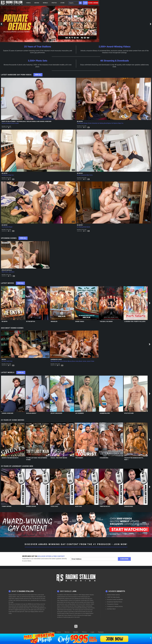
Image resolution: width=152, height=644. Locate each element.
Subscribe (124, 559)
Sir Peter (4, 361)
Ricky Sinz (79, 506)
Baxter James (83, 361)
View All (38, 75)
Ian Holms (60, 361)
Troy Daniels (80, 123)
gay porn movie (83, 610)
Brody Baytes (107, 123)
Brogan (86, 123)
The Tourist (79, 458)
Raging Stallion (6, 126)
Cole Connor (79, 604)
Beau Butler (72, 604)
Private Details (7, 270)
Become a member (93, 3)
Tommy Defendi (6, 506)
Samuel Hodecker (6, 123)
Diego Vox (121, 123)
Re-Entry (80, 121)
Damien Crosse (31, 506)
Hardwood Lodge (56, 359)
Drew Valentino (86, 604)
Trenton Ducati (105, 506)
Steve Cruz (54, 506)
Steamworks (104, 458)
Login (86, 3)
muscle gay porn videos (87, 600)
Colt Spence (114, 123)
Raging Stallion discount (37, 612)
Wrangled (54, 321)
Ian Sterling (101, 123)
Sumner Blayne (105, 413)
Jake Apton (11, 272)
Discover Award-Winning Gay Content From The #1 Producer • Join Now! (76, 544)
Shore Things (80, 321)
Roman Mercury (68, 361)
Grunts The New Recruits (10, 458)
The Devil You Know (106, 321)
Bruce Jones (75, 361)
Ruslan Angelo (15, 123)
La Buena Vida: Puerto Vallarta (135, 321)
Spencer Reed (129, 506)
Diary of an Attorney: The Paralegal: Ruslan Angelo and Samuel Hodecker (26, 121)
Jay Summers (79, 413)
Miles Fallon (90, 175)
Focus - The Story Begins (59, 458)
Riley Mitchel (54, 361)
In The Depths (31, 321)
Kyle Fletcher (129, 413)
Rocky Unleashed (93, 123)
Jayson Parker (90, 361)
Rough (4, 359)
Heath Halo (9, 361)
